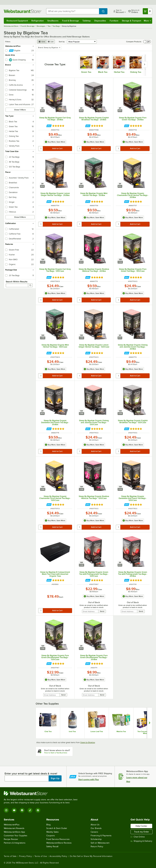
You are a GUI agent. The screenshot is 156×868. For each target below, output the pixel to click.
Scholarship (96, 839)
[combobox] (73, 11)
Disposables (100, 21)
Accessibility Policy (58, 856)
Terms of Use (41, 856)
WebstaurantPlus (12, 825)
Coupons (51, 836)
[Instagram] (6, 810)
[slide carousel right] (145, 64)
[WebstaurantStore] (42, 793)
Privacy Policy (25, 856)
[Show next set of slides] (150, 723)
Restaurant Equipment (17, 21)
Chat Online (138, 837)
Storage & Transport (131, 21)
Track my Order (142, 832)
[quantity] (41, 149)
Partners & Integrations (15, 843)
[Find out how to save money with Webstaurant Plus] (49, 126)
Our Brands (96, 828)
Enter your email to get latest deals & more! (31, 774)
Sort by (62, 42)
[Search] (30, 285)
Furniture (114, 21)
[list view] (51, 42)
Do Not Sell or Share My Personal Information (91, 856)
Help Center (141, 826)
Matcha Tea (121, 731)
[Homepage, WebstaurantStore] (23, 11)
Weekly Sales (52, 832)
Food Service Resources (58, 839)
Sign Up (55, 778)
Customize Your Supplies (16, 836)
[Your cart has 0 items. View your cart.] (147, 11)
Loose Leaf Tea (97, 731)
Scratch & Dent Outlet (57, 828)
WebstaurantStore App (14, 832)
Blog (48, 825)
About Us (95, 825)
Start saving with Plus (89, 779)
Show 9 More (20, 110)
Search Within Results (17, 282)
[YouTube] (14, 810)
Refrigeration (38, 21)
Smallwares (53, 21)
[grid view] (42, 42)
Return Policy (97, 847)
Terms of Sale (10, 856)
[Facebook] (22, 810)
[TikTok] (30, 810)
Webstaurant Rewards (14, 828)
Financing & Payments (101, 836)
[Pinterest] (38, 810)
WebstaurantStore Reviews (59, 843)
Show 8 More (20, 217)
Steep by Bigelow (88, 742)
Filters (8, 42)
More (147, 21)
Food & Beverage (71, 21)
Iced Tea (72, 731)
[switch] (147, 42)
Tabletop (87, 21)
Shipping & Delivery (141, 841)
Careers (94, 832)
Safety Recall (52, 847)
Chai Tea (48, 731)
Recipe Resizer (11, 839)
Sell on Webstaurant (100, 843)
